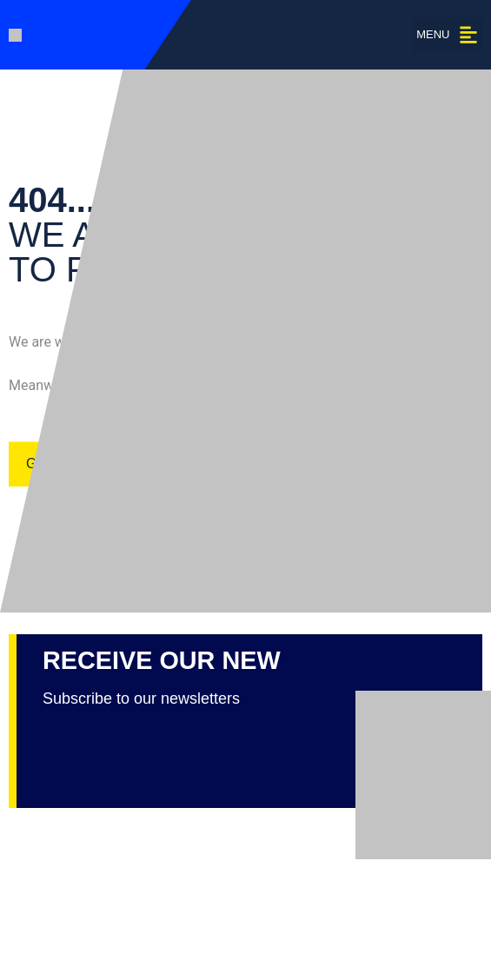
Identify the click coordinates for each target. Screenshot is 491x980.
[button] (447, 35)
